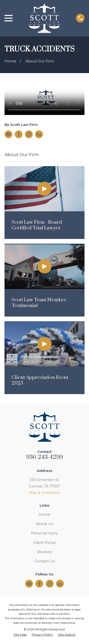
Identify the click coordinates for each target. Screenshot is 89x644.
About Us (44, 524)
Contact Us (44, 561)
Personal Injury (44, 533)
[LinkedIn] (39, 134)
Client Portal (44, 542)
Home (44, 514)
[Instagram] (29, 134)
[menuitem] (20, 635)
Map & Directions (44, 493)
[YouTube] (8, 134)
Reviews (44, 552)
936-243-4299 (45, 457)
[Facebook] (19, 134)
